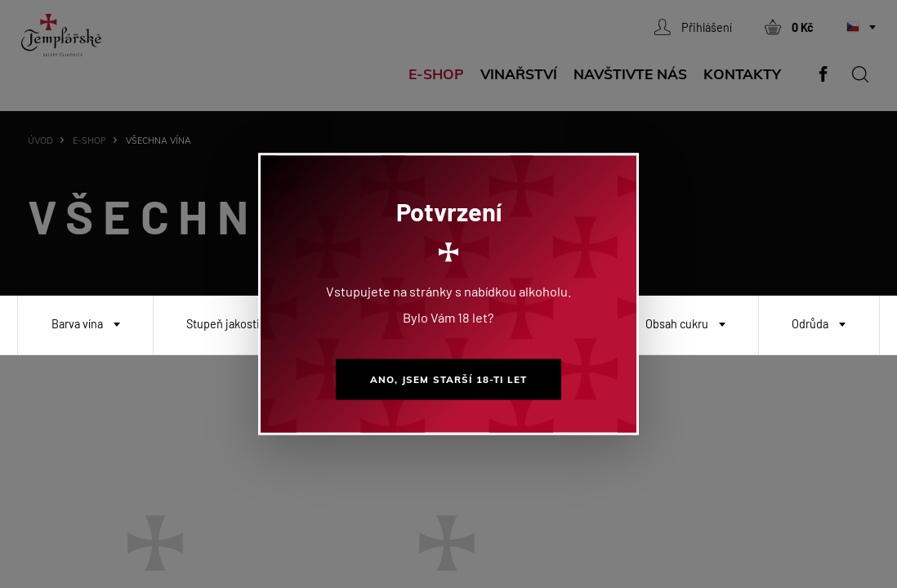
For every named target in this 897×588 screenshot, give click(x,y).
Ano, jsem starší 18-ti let (448, 379)
